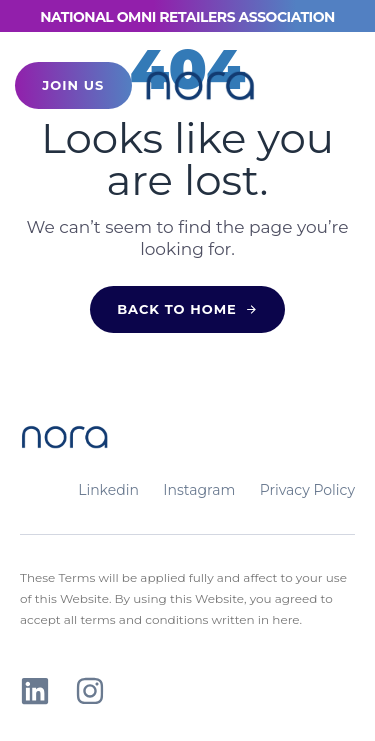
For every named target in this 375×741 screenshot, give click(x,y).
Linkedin (108, 490)
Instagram (199, 490)
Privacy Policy (307, 490)
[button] (322, 85)
